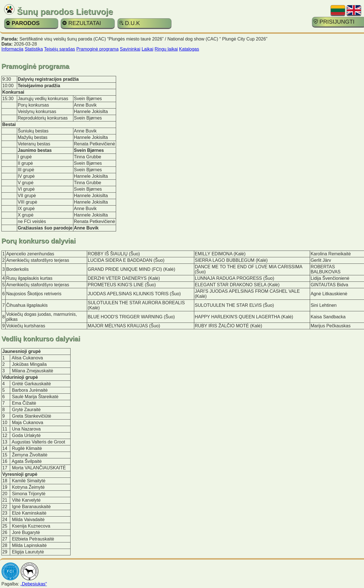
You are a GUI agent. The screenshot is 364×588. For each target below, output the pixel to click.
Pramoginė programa (98, 49)
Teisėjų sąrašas (60, 49)
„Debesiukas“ (34, 584)
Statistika (34, 49)
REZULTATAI (82, 23)
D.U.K (130, 23)
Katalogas (189, 49)
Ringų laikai (166, 49)
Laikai (148, 49)
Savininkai (130, 49)
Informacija (12, 49)
